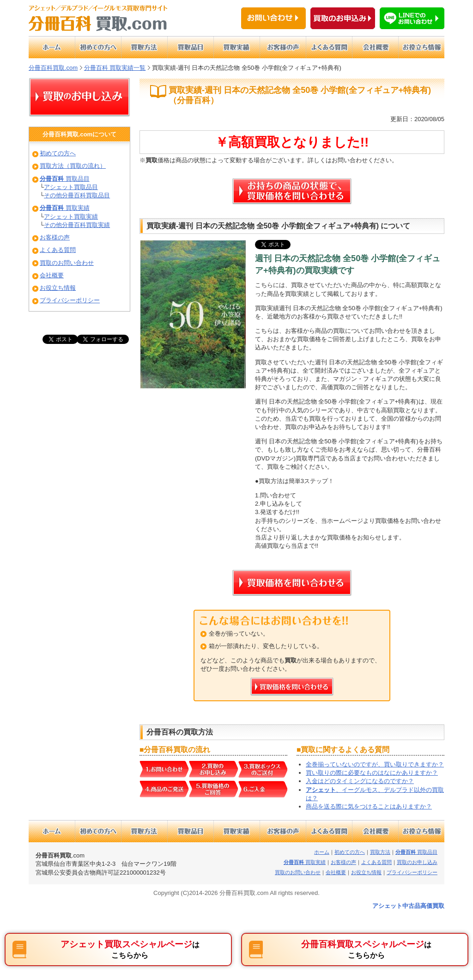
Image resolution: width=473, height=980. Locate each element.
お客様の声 (55, 237)
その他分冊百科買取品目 (77, 195)
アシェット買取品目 (71, 187)
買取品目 (65, 179)
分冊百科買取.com (53, 68)
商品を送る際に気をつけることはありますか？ (369, 806)
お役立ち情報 (58, 288)
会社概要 (52, 275)
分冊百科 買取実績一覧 (115, 68)
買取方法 (380, 852)
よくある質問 (58, 250)
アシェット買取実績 (71, 217)
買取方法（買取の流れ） (73, 166)
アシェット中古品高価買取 (408, 906)
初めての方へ (58, 153)
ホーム (322, 852)
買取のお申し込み (417, 862)
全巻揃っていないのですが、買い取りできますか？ (375, 764)
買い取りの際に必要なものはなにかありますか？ (372, 773)
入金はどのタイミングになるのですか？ (360, 781)
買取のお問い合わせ (67, 263)
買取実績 (65, 208)
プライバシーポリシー (70, 300)
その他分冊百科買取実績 (77, 225)
